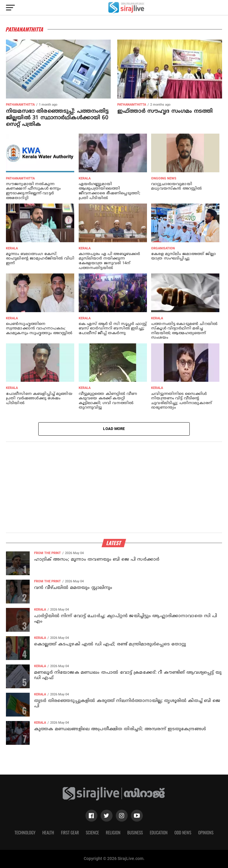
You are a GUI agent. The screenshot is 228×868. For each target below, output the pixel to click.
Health (48, 832)
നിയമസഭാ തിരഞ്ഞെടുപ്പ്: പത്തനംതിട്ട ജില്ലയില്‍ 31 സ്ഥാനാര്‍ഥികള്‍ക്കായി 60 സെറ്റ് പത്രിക (57, 118)
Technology (25, 832)
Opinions (206, 832)
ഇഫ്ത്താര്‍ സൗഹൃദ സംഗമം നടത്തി (165, 111)
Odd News (183, 832)
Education (159, 832)
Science (92, 832)
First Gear (70, 832)
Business (135, 832)
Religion (113, 832)
